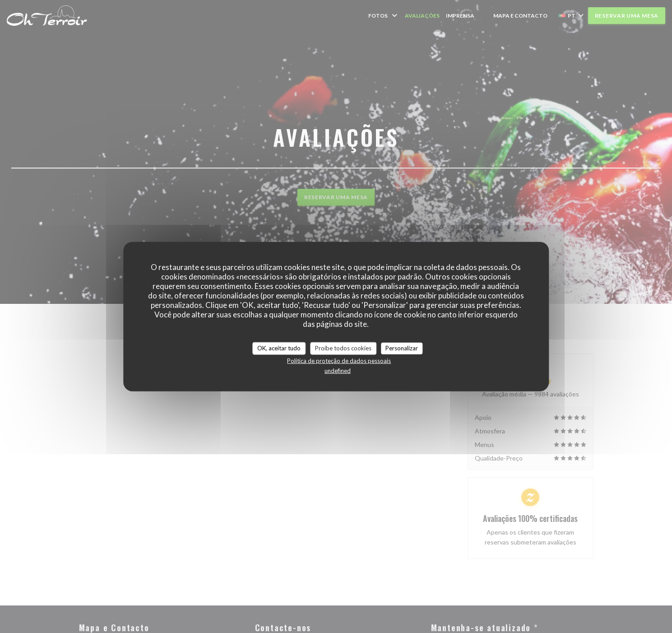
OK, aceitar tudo (279, 348)
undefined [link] (338, 370)
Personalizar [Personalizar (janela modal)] (402, 348)
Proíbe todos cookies (343, 348)
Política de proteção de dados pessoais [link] (339, 360)
